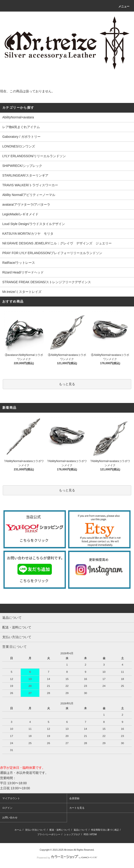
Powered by (67, 858)
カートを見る (77, 808)
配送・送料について (60, 830)
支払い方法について (35, 830)
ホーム (18, 830)
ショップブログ (72, 834)
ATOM (93, 834)
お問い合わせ (10, 817)
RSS (86, 834)
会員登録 (74, 798)
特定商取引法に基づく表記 (105, 830)
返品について (81, 830)
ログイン (7, 808)
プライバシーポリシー (49, 834)
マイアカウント (11, 798)
